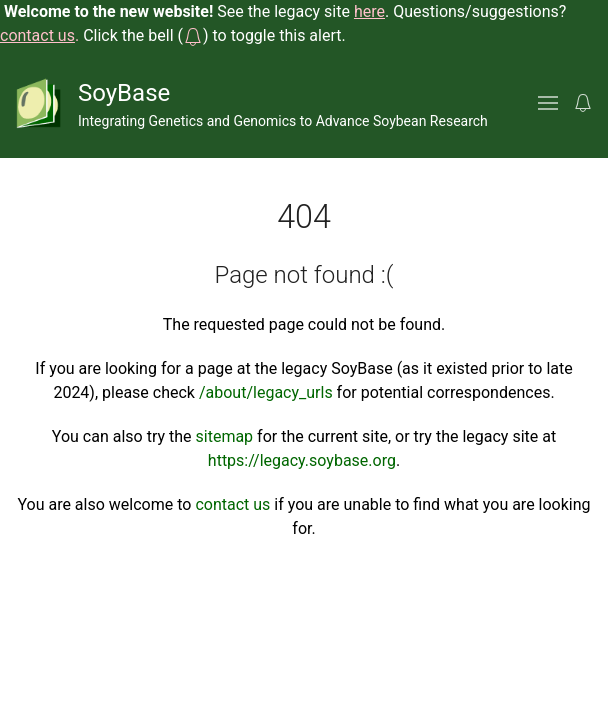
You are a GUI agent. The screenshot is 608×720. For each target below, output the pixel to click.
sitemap (225, 436)
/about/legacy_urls (266, 392)
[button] (193, 35)
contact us (232, 504)
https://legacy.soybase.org (302, 460)
